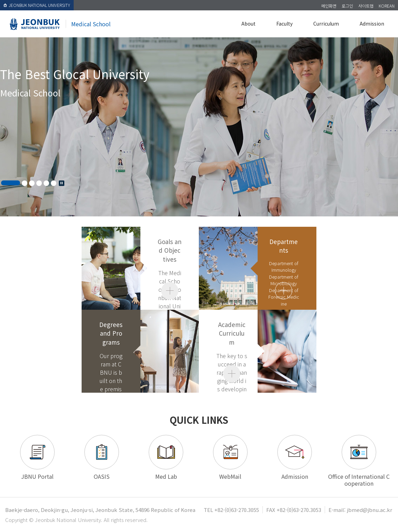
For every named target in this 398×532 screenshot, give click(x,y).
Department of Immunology (284, 267)
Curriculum (326, 24)
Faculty (284, 24)
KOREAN (387, 6)
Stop (62, 183)
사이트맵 (366, 6)
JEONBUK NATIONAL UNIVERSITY (37, 5)
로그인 (347, 6)
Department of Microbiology (284, 280)
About (248, 24)
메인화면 (329, 6)
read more (284, 291)
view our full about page (170, 291)
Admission (372, 24)
